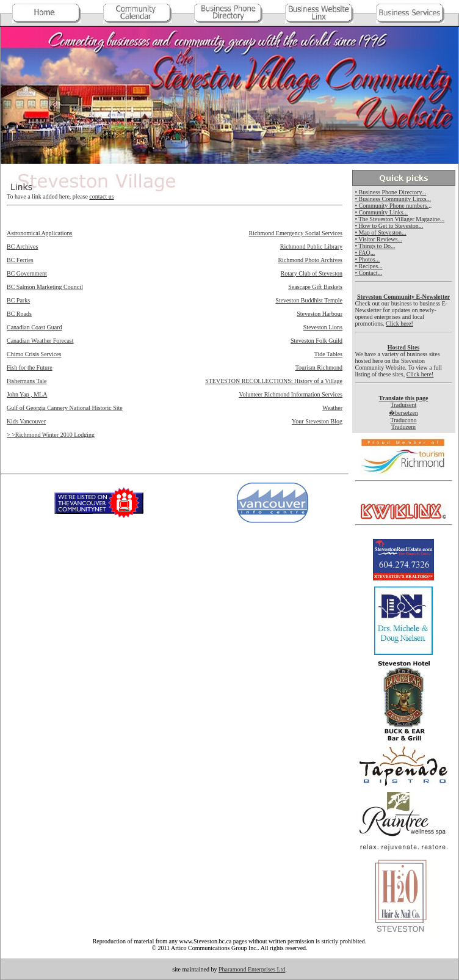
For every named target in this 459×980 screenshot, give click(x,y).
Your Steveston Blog (317, 421)
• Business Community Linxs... (393, 199)
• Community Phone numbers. (392, 206)
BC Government (27, 273)
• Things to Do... (375, 246)
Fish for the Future (30, 367)
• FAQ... (365, 253)
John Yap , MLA (27, 394)
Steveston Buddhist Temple (309, 300)
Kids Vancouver (26, 421)
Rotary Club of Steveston (312, 273)
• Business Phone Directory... (391, 192)
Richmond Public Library (311, 247)
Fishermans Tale (27, 381)
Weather (332, 408)
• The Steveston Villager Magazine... (400, 219)
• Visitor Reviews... (379, 239)
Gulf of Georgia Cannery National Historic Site (65, 408)
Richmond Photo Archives (310, 260)
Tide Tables (328, 354)
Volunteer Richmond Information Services (291, 394)
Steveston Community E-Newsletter (403, 297)
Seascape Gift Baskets (315, 287)
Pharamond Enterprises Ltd (252, 969)
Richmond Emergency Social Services (296, 233)
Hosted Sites (404, 347)
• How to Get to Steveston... (389, 226)
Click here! (399, 324)
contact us (101, 196)
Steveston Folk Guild (316, 341)
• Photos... (368, 259)
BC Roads (19, 314)
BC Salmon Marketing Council (45, 287)
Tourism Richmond (319, 367)
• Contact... (369, 273)
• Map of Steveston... (381, 232)
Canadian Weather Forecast (40, 341)
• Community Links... (382, 212)
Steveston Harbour (320, 314)
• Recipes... (369, 266)
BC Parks (18, 300)
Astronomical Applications (40, 233)
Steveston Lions (323, 327)
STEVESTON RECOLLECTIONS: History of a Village (274, 381)
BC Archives (22, 247)
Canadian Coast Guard (34, 327)
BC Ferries (20, 260)
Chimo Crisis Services (34, 354)
